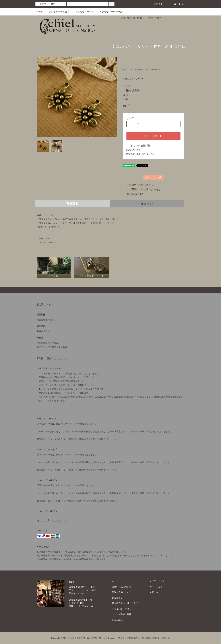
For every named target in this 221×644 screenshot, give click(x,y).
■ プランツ (156, 70)
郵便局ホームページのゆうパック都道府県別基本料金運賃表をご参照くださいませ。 (78, 439)
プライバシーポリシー (123, 609)
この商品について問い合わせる (142, 189)
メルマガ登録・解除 (130, 18)
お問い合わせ (153, 18)
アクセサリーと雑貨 (57, 12)
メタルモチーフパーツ (140, 70)
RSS (114, 620)
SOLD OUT (153, 136)
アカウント (158, 4)
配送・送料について (122, 592)
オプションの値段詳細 (138, 146)
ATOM (120, 620)
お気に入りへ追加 (153, 177)
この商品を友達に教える (138, 185)
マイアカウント (157, 581)
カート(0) (177, 4)
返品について (133, 150)
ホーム (40, 12)
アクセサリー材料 (83, 12)
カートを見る (156, 587)
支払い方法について (122, 587)
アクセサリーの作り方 (109, 12)
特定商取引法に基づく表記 (141, 154)
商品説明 (73, 203)
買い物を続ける (133, 194)
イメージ (147, 203)
